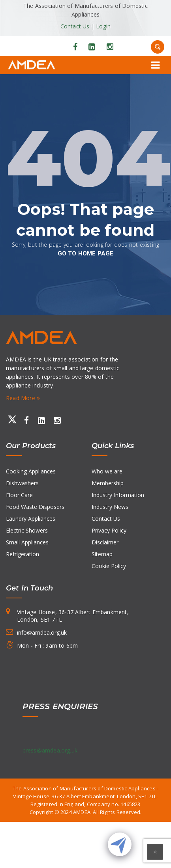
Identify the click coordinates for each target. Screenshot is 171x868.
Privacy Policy (109, 530)
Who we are (107, 471)
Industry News (110, 507)
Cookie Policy (109, 566)
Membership (108, 483)
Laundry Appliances (31, 519)
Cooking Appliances (31, 471)
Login (103, 26)
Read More (23, 398)
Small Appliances (27, 542)
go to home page (86, 253)
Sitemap (102, 554)
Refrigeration (23, 554)
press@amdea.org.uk (50, 750)
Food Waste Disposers (35, 507)
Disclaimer (105, 542)
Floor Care (19, 495)
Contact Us (75, 26)
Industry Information (118, 495)
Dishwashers (22, 483)
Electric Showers (27, 530)
